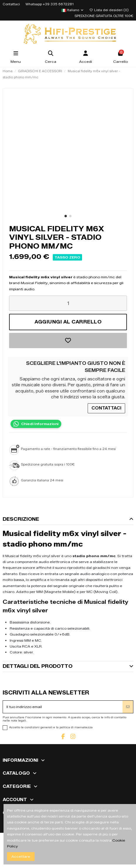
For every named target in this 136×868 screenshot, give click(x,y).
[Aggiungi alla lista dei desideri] (68, 341)
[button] (66, 216)
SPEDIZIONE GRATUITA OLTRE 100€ (104, 16)
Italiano (73, 10)
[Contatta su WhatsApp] (36, 424)
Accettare (21, 856)
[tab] (68, 520)
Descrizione (68, 519)
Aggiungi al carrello (68, 322)
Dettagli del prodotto (68, 666)
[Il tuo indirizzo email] (63, 707)
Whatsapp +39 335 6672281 (50, 4)
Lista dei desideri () (109, 10)
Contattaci (12, 4)
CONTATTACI (106, 408)
